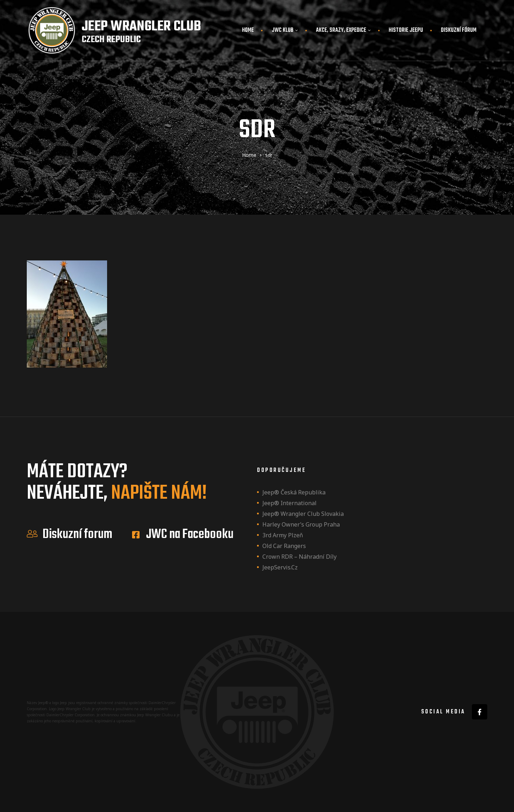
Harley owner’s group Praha (301, 524)
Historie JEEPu (406, 30)
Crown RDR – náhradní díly (299, 557)
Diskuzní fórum (459, 30)
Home (248, 30)
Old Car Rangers (284, 546)
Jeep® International (289, 503)
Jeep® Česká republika (294, 492)
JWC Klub (285, 30)
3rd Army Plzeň (283, 535)
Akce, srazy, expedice (343, 30)
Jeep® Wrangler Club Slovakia (303, 514)
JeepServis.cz (280, 567)
